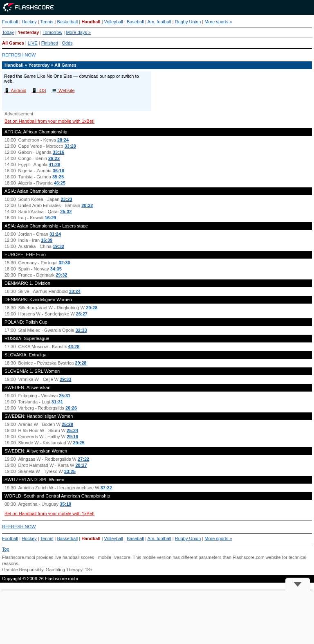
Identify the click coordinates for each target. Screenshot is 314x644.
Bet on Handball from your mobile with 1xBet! (49, 121)
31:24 (55, 234)
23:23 (67, 199)
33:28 (70, 146)
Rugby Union (188, 22)
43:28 (74, 347)
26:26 (71, 408)
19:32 (58, 246)
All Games (13, 43)
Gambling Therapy (64, 570)
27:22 (83, 459)
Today (8, 32)
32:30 (65, 263)
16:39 (47, 240)
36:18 (58, 171)
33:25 (70, 471)
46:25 (60, 183)
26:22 (54, 158)
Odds (67, 43)
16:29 (50, 218)
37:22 (106, 488)
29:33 (65, 379)
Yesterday (28, 32)
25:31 (65, 396)
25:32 (66, 212)
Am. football (159, 22)
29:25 (78, 443)
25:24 (72, 430)
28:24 (63, 140)
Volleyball (114, 22)
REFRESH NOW (19, 55)
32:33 (81, 330)
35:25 (58, 177)
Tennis (47, 22)
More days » (78, 32)
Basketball (67, 22)
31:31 (57, 402)
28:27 (81, 465)
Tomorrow (52, 32)
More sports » (218, 22)
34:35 (56, 269)
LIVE (33, 43)
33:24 (75, 291)
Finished (50, 43)
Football (10, 22)
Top (6, 549)
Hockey (29, 22)
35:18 (65, 504)
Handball (91, 22)
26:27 (82, 314)
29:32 (61, 275)
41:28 (54, 164)
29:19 (72, 437)
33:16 (58, 152)
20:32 (87, 205)
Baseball (135, 22)
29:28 (92, 308)
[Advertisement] (157, 617)
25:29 (67, 424)
